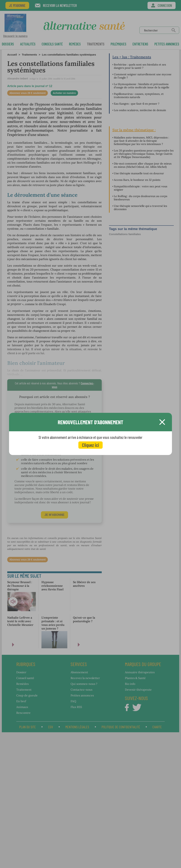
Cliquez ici (90, 445)
